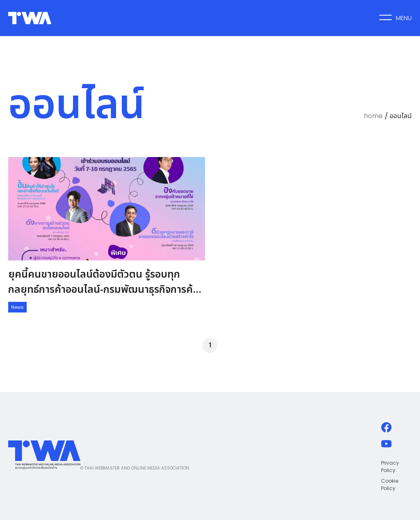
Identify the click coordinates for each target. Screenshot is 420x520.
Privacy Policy (390, 466)
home (373, 116)
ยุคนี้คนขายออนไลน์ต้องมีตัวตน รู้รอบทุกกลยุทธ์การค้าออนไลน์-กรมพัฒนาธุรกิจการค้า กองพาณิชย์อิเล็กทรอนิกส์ (103, 290)
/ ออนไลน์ (398, 116)
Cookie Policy (390, 485)
